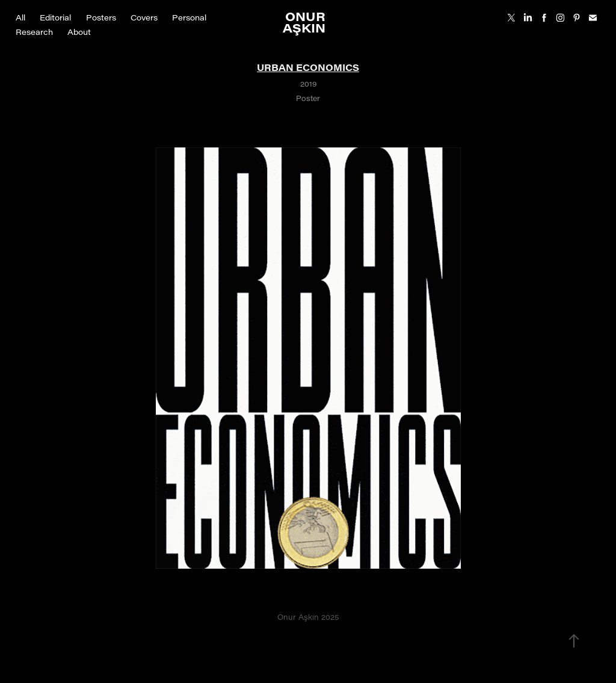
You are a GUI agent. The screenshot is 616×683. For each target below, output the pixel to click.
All (20, 17)
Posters (101, 17)
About (79, 32)
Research (34, 32)
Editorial (55, 17)
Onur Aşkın (306, 22)
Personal (189, 17)
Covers (144, 17)
